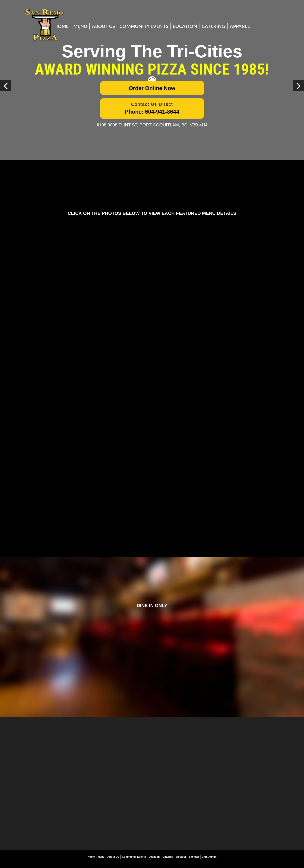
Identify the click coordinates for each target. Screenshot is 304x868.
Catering (213, 26)
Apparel (240, 26)
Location (185, 26)
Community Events (144, 26)
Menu (80, 26)
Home (61, 26)
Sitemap (194, 857)
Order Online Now (152, 88)
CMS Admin (209, 857)
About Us (103, 26)
